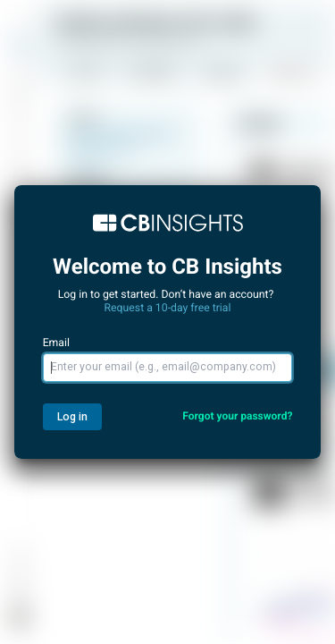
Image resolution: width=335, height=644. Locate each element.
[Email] (168, 368)
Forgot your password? (237, 416)
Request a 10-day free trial (168, 308)
